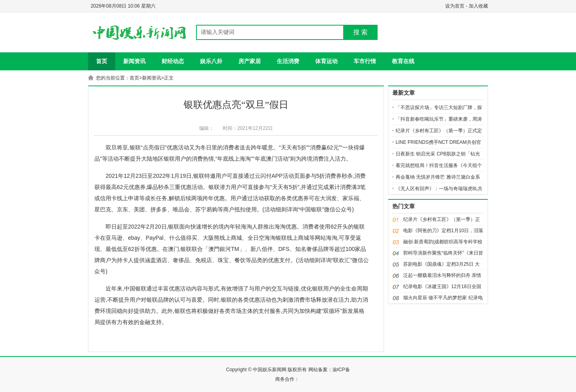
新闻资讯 (134, 61)
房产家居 (250, 61)
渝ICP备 (341, 370)
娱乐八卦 (211, 61)
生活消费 (288, 61)
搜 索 (360, 32)
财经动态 (173, 61)
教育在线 (403, 61)
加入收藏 (478, 6)
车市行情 (365, 61)
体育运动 (326, 61)
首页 (102, 61)
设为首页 (455, 6)
